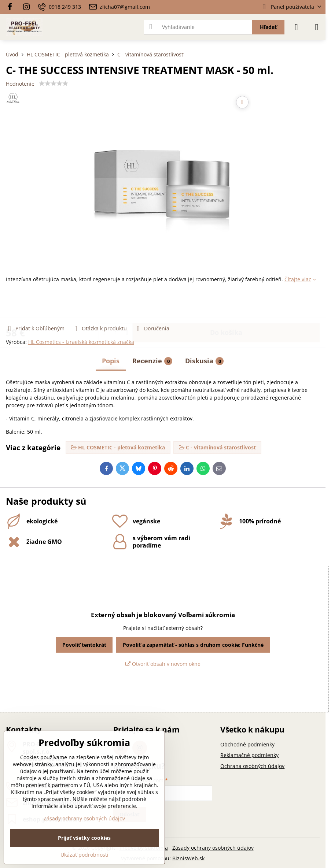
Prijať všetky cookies (84, 838)
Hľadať (268, 27)
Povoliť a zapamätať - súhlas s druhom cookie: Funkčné (193, 645)
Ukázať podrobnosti (84, 855)
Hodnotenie (20, 84)
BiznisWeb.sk (188, 858)
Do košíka (226, 304)
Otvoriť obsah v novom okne (163, 664)
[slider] (54, 84)
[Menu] (317, 27)
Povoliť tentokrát (84, 645)
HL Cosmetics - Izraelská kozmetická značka (81, 342)
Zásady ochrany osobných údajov (213, 848)
